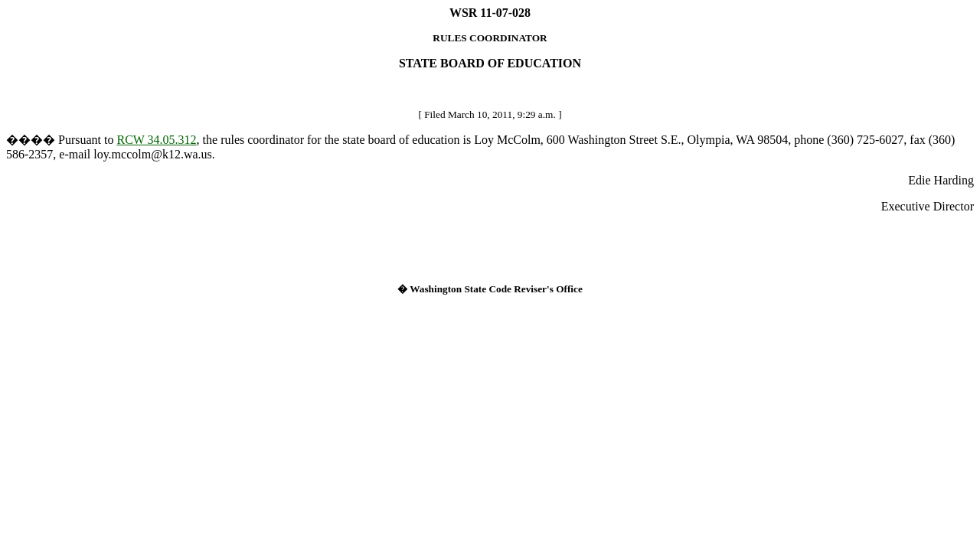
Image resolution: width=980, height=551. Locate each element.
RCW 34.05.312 (156, 140)
